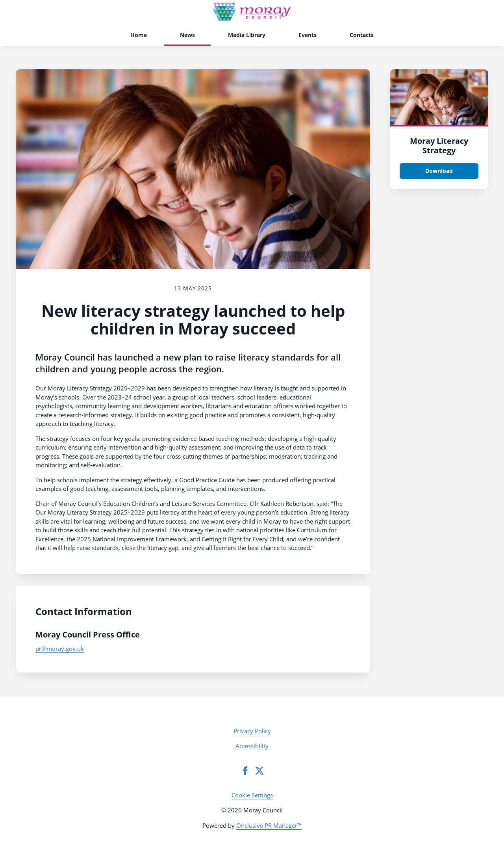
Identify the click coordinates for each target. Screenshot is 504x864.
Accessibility (252, 746)
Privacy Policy (252, 731)
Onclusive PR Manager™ (269, 825)
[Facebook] (245, 771)
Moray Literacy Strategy (439, 146)
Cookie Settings (252, 795)
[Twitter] (259, 771)
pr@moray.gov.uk (60, 648)
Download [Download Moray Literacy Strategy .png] (439, 171)
